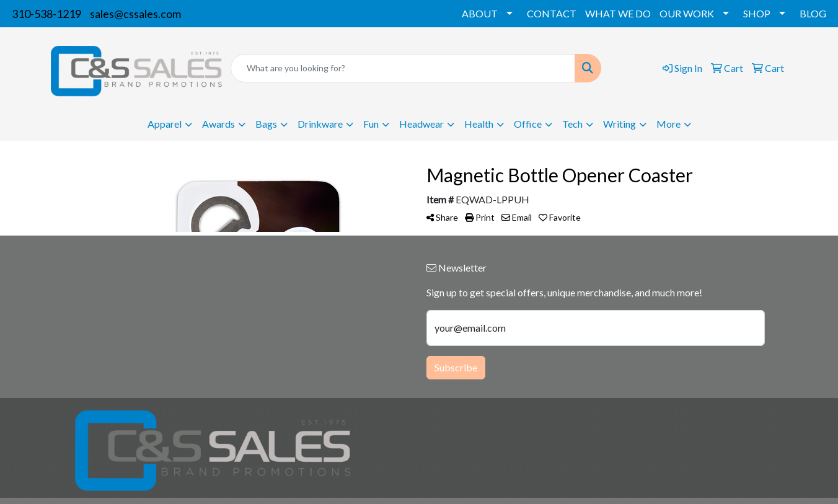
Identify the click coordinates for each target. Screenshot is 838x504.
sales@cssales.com (135, 14)
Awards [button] (218, 124)
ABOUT (480, 13)
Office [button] (528, 124)
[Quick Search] (403, 68)
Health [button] (479, 124)
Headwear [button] (421, 124)
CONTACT (552, 13)
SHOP (757, 13)
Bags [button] (266, 124)
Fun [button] (371, 124)
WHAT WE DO (618, 13)
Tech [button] (572, 124)
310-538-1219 (46, 14)
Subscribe (456, 367)
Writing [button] (620, 124)
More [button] (668, 124)
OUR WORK (687, 13)
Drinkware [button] (320, 124)
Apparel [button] (165, 124)
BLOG (813, 13)
